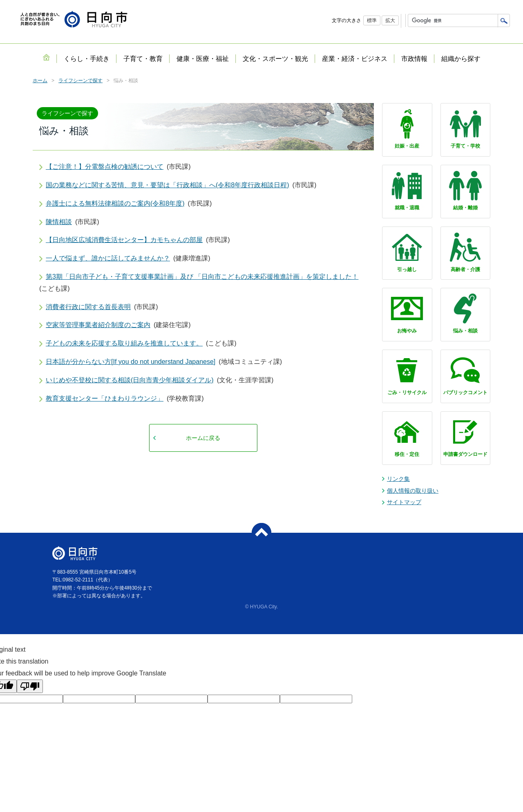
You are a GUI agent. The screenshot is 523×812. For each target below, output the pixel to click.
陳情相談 (59, 222)
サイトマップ (404, 502)
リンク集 (398, 479)
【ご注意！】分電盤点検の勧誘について (105, 167)
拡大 (390, 20)
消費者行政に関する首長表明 (88, 307)
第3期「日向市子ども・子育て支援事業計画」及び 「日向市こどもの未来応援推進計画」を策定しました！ (202, 277)
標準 (372, 20)
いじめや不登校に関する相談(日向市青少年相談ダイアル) (130, 380)
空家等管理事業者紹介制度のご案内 (98, 325)
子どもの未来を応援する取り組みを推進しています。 (124, 343)
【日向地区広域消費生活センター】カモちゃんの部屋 (124, 240)
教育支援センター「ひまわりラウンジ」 (105, 398)
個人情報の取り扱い (413, 491)
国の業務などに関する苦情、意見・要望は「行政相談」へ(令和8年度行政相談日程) (168, 185)
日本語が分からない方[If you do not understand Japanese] (131, 362)
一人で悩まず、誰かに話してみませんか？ (108, 258)
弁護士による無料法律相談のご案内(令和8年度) (115, 203)
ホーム (40, 81)
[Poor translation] (30, 686)
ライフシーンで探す (80, 81)
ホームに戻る (203, 438)
